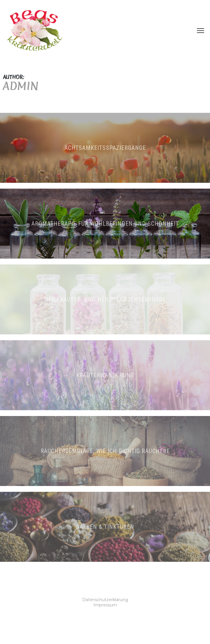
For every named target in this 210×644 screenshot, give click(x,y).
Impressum (105, 605)
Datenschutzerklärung (105, 600)
